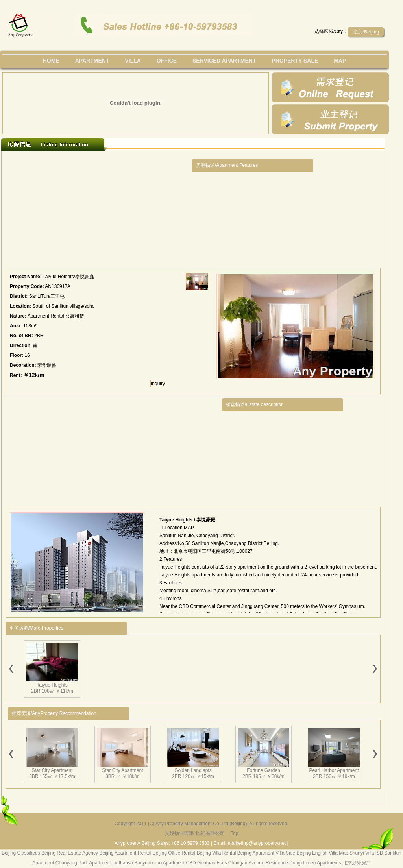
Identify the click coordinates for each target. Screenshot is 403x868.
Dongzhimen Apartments (315, 863)
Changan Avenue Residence (258, 863)
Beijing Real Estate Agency (70, 853)
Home (51, 61)
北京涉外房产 (357, 863)
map (340, 61)
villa (133, 61)
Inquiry (158, 384)
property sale (295, 61)
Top (234, 833)
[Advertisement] (99, 211)
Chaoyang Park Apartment (83, 863)
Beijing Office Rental (174, 853)
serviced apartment (224, 61)
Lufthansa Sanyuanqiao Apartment (148, 863)
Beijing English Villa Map (322, 853)
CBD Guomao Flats (206, 863)
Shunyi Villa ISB (366, 853)
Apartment (92, 61)
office (167, 61)
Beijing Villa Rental (216, 853)
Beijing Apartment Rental (125, 853)
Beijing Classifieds (21, 853)
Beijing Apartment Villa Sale (266, 853)
